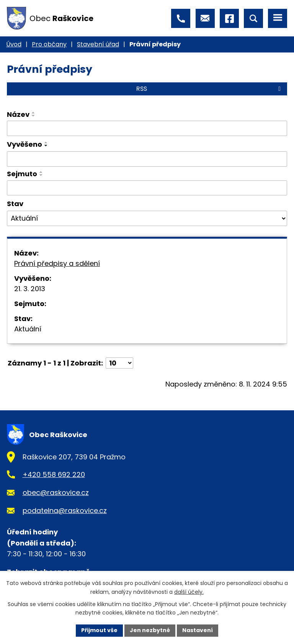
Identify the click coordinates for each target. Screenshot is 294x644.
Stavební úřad (98, 44)
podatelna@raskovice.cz (65, 510)
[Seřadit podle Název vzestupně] (34, 113)
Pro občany (49, 44)
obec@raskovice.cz (56, 492)
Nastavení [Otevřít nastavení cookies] (198, 630)
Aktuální (28, 329)
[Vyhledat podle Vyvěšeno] (147, 159)
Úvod (14, 44)
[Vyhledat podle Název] (147, 128)
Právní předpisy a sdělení (57, 263)
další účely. (189, 592)
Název (18, 114)
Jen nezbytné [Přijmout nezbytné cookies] (150, 630)
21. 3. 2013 (30, 289)
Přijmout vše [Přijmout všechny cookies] (99, 630)
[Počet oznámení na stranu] (119, 363)
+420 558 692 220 (54, 474)
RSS (210, 89)
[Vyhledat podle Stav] (147, 218)
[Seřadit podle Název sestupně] (34, 116)
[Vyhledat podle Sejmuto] (147, 188)
